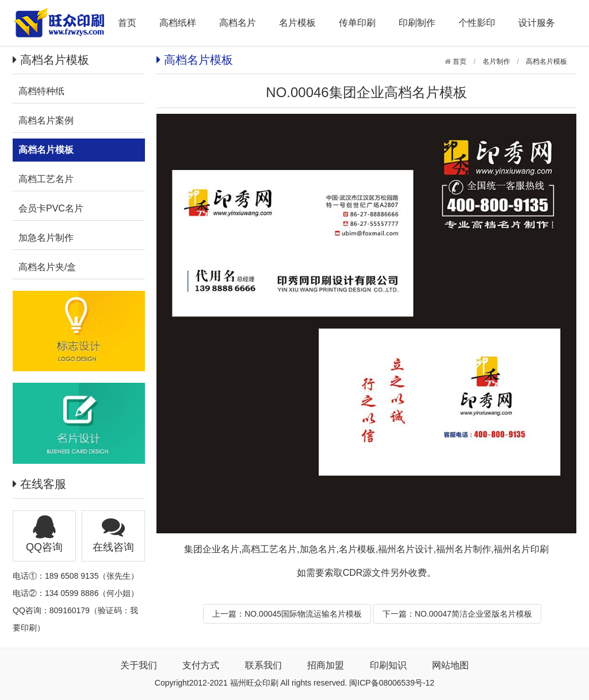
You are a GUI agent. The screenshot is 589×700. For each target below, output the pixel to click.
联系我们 (263, 665)
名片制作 (496, 61)
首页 (127, 23)
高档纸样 (178, 23)
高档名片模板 (546, 61)
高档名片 (238, 23)
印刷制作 (417, 23)
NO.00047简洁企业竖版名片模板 (473, 614)
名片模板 (297, 23)
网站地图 (450, 665)
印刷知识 (388, 665)
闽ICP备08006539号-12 (392, 683)
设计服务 (537, 23)
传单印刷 (357, 23)
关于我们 (139, 665)
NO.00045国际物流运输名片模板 (303, 614)
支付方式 (201, 665)
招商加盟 (326, 665)
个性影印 (477, 23)
